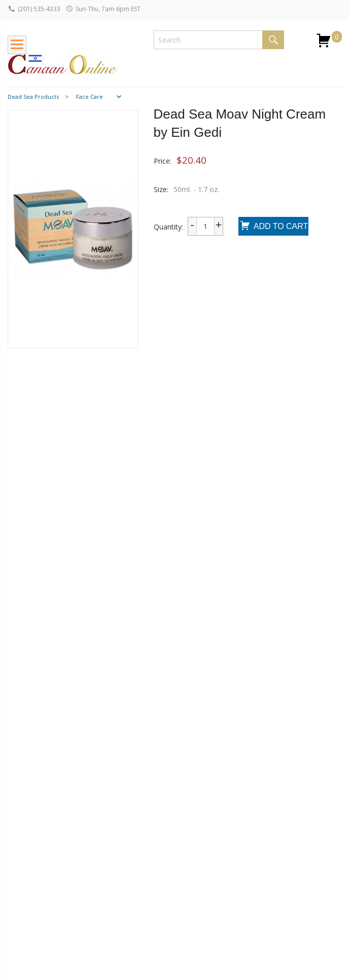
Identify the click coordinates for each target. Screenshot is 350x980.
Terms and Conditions (161, 902)
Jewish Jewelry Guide (99, 828)
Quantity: (168, 227)
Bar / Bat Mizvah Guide (98, 874)
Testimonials (165, 870)
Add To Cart (274, 227)
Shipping (21, 823)
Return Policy (29, 836)
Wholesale (25, 850)
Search (273, 40)
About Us (159, 843)
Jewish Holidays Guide (101, 851)
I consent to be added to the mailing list (275, 876)
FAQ (15, 877)
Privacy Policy (166, 883)
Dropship (23, 864)
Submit (234, 891)
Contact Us (162, 857)
